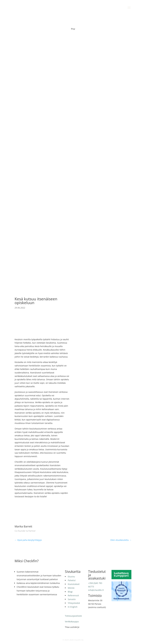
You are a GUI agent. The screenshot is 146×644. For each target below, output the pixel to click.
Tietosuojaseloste (73, 616)
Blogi (73, 29)
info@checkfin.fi (96, 590)
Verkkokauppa (72, 622)
